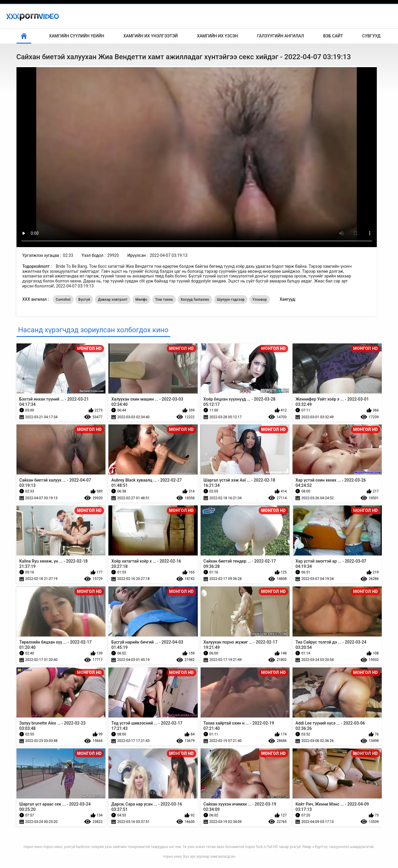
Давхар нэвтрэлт (113, 300)
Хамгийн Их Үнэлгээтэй (151, 36)
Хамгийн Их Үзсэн (218, 36)
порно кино (173, 857)
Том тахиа (164, 300)
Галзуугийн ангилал (281, 36)
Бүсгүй (84, 300)
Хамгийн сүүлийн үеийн (77, 36)
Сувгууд (371, 36)
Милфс (142, 300)
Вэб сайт (333, 36)
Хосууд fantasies (195, 300)
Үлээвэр (260, 300)
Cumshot (63, 300)
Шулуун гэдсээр (231, 300)
